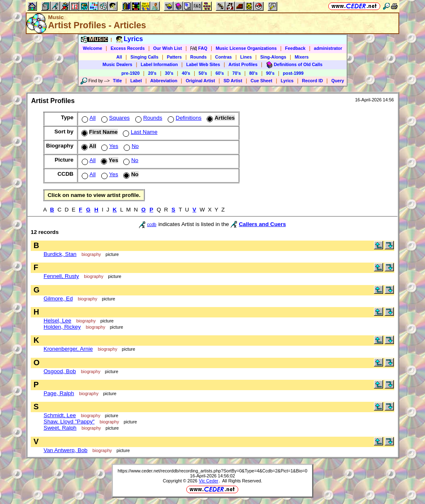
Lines (246, 57)
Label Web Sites (203, 64)
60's (220, 73)
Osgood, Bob (60, 371)
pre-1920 (131, 73)
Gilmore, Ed (58, 299)
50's (203, 73)
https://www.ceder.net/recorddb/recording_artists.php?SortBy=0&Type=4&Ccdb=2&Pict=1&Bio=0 (212, 471)
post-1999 (293, 73)
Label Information (159, 64)
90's (270, 73)
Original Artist (200, 81)
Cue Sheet (261, 81)
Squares (115, 118)
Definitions (184, 118)
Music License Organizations (246, 48)
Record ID (313, 81)
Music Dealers (117, 64)
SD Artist (233, 81)
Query (338, 81)
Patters (174, 57)
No (130, 146)
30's (169, 73)
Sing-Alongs (273, 57)
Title (117, 81)
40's (186, 73)
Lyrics (287, 81)
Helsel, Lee (57, 321)
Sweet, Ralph (60, 428)
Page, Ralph (59, 393)
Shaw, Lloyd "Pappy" (69, 422)
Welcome (93, 48)
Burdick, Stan (60, 254)
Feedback (295, 48)
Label (136, 81)
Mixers (302, 57)
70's (237, 73)
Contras (223, 57)
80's (253, 73)
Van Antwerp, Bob (66, 450)
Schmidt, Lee (60, 415)
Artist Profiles (243, 64)
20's (152, 73)
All (119, 57)
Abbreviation (164, 81)
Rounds (198, 57)
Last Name (139, 132)
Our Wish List (167, 48)
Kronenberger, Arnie (68, 349)
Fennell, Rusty (61, 276)
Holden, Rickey (62, 327)
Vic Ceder (209, 481)
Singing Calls (144, 57)
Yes (109, 146)
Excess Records (127, 48)
